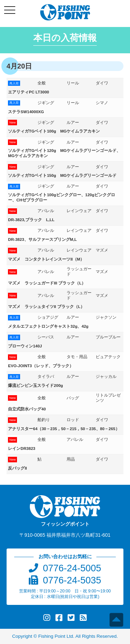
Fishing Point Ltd (56, 636)
